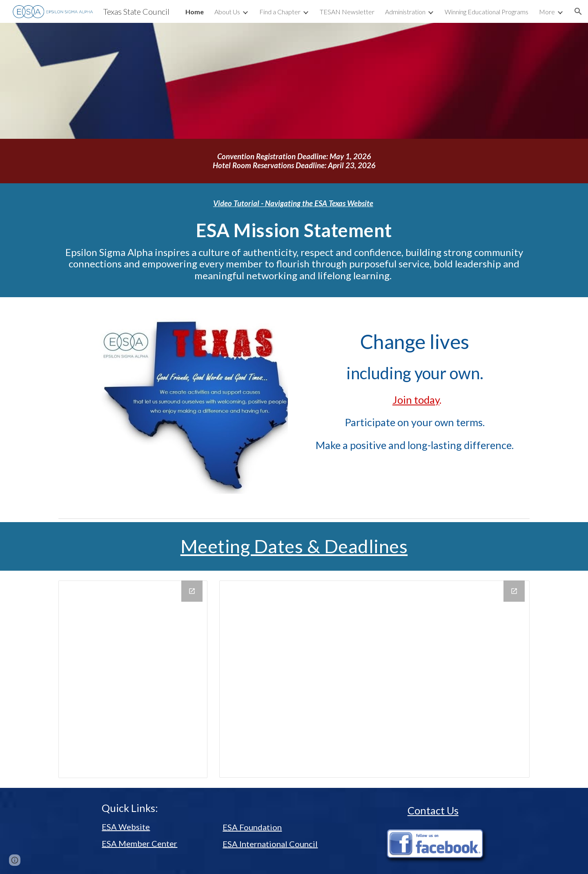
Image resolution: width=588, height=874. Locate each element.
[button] (578, 11)
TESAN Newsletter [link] (347, 12)
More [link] (547, 12)
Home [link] (195, 12)
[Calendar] (133, 679)
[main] (294, 161)
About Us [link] (227, 12)
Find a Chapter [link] (280, 12)
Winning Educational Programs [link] (487, 12)
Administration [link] (405, 12)
